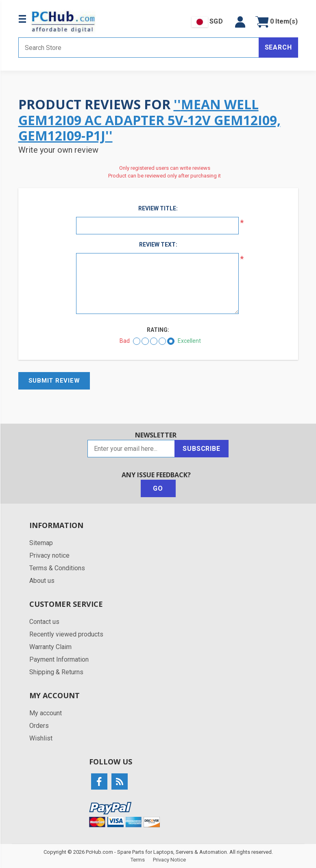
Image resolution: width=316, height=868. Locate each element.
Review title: (158, 208)
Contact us (44, 622)
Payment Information (59, 659)
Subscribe (201, 449)
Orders (39, 726)
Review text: (158, 245)
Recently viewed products (66, 634)
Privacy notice (49, 555)
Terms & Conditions (57, 568)
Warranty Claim (50, 647)
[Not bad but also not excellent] (154, 341)
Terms (138, 860)
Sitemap (41, 543)
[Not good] (145, 341)
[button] (240, 22)
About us (42, 581)
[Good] (162, 341)
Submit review (54, 381)
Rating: (158, 330)
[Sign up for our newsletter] (131, 449)
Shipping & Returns (56, 672)
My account (46, 713)
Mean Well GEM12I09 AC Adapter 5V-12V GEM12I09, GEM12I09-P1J (149, 120)
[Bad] (137, 341)
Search (278, 47)
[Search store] (139, 48)
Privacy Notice (169, 860)
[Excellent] (171, 341)
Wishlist (41, 738)
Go (158, 488)
